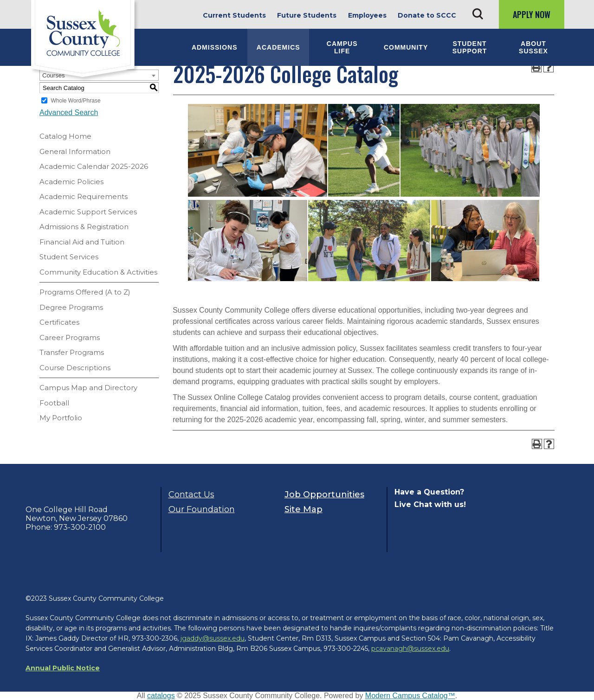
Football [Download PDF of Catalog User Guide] (54, 403)
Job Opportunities (324, 494)
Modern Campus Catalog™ (410, 696)
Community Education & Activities (98, 272)
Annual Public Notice (63, 668)
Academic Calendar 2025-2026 (94, 166)
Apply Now (532, 14)
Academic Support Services (88, 212)
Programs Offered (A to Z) (85, 292)
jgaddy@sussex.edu (213, 638)
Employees (367, 15)
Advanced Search (69, 112)
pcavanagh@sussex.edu (410, 649)
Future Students (307, 15)
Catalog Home (65, 136)
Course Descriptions (75, 368)
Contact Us (191, 494)
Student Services (69, 257)
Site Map (303, 509)
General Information (75, 151)
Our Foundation (202, 509)
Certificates (59, 322)
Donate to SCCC (427, 15)
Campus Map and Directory (88, 388)
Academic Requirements (84, 196)
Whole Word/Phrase (75, 101)
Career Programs (70, 337)
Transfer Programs (72, 352)
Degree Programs (71, 307)
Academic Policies (71, 182)
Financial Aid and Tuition (82, 242)
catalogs (161, 696)
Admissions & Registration (84, 227)
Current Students (234, 15)
